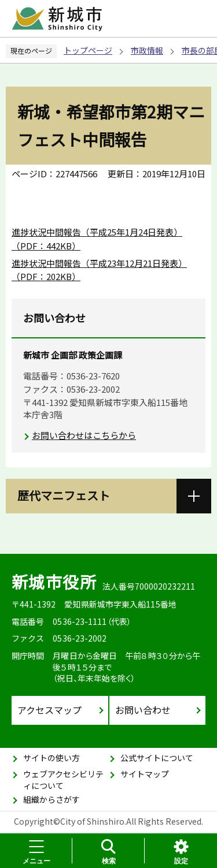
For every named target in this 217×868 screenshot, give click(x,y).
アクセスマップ (49, 710)
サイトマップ (145, 774)
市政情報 (147, 50)
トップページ (88, 50)
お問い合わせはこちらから (84, 435)
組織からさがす (52, 799)
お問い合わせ (143, 710)
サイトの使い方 (52, 758)
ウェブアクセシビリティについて (63, 780)
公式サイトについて (157, 758)
